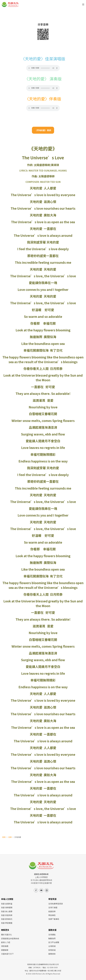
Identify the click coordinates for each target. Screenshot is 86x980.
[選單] (83, 4)
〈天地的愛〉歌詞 (43, 130)
